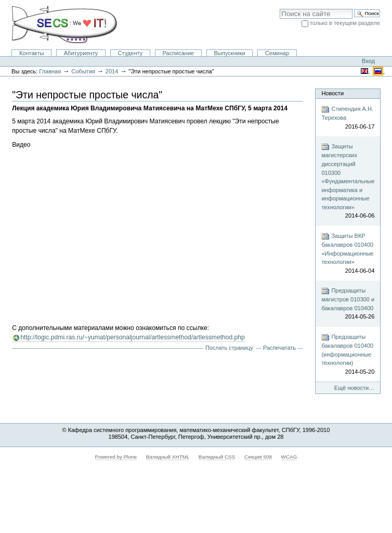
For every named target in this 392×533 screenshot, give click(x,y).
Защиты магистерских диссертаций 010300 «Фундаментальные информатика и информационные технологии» (348, 181)
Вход (368, 61)
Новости (332, 93)
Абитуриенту (81, 53)
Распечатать (279, 348)
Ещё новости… (355, 388)
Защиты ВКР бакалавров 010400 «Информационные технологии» (348, 253)
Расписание (178, 53)
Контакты (32, 53)
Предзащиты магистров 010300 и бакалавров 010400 (348, 304)
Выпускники (229, 53)
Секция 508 (258, 457)
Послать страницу (229, 348)
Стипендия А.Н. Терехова (348, 118)
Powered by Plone (116, 457)
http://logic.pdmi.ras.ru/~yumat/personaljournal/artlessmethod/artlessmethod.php (133, 337)
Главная (50, 71)
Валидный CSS (217, 457)
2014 (112, 71)
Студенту (130, 53)
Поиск (279, 9)
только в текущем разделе (345, 23)
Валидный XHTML (168, 457)
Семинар (277, 53)
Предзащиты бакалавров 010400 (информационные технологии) (348, 354)
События (83, 71)
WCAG (289, 457)
